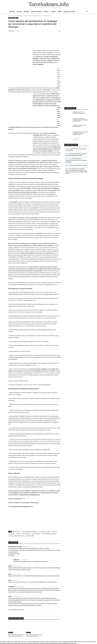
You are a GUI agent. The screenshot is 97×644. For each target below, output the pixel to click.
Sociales (53, 12)
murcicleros (18, 534)
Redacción (12, 31)
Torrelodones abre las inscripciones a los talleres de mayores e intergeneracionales (80, 133)
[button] (87, 12)
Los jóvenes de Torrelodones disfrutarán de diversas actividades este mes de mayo (80, 120)
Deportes (26, 12)
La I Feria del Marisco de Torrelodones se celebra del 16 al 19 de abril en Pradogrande (76, 160)
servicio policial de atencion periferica (17, 536)
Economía (11, 633)
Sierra (60, 12)
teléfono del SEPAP (30, 536)
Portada (12, 12)
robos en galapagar (36, 534)
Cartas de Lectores (69, 12)
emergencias (12, 534)
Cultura (19, 12)
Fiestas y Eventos (36, 12)
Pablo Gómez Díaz (26, 534)
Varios (17, 18)
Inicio (9, 16)
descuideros (54, 532)
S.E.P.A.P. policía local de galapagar (49, 534)
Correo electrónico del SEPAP (44, 532)
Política (46, 12)
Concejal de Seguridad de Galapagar (29, 532)
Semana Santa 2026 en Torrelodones (79, 165)
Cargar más (77, 139)
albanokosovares (16, 532)
